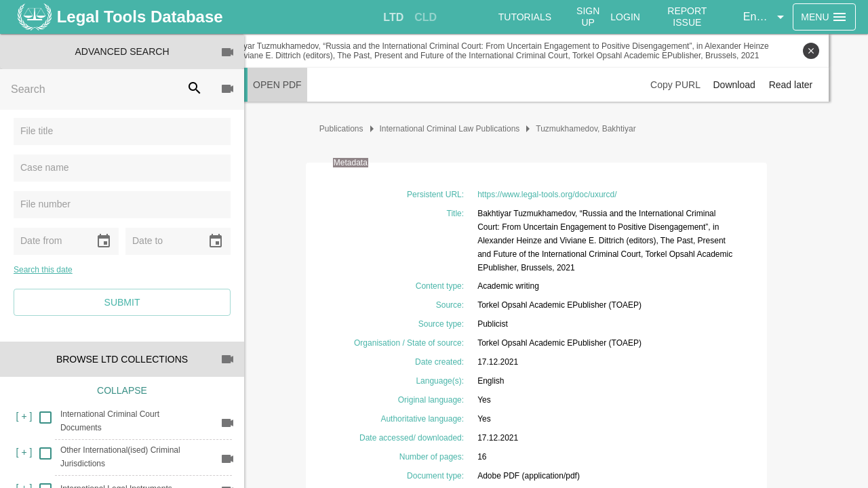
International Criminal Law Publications (470, 129)
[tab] (395, 18)
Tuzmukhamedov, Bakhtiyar (606, 129)
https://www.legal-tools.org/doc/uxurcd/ (567, 195)
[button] (768, 17)
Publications (361, 129)
